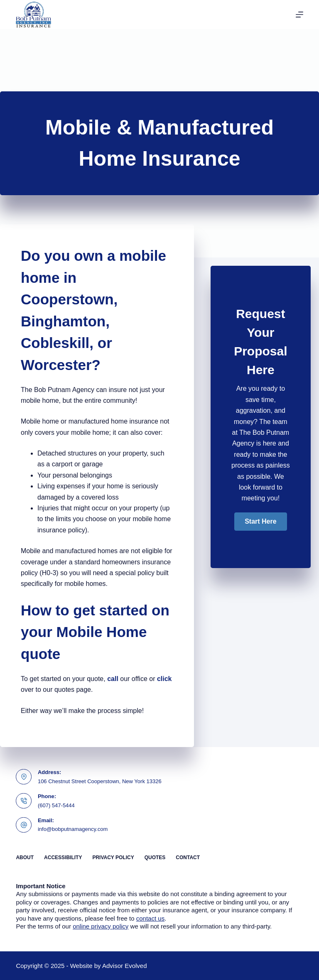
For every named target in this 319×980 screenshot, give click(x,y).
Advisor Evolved (125, 966)
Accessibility (63, 857)
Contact (188, 857)
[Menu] (299, 15)
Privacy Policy (113, 857)
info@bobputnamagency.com (73, 829)
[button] (260, 522)
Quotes (155, 857)
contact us (150, 918)
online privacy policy (101, 926)
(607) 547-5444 (56, 805)
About (25, 857)
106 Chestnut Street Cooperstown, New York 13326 (100, 781)
